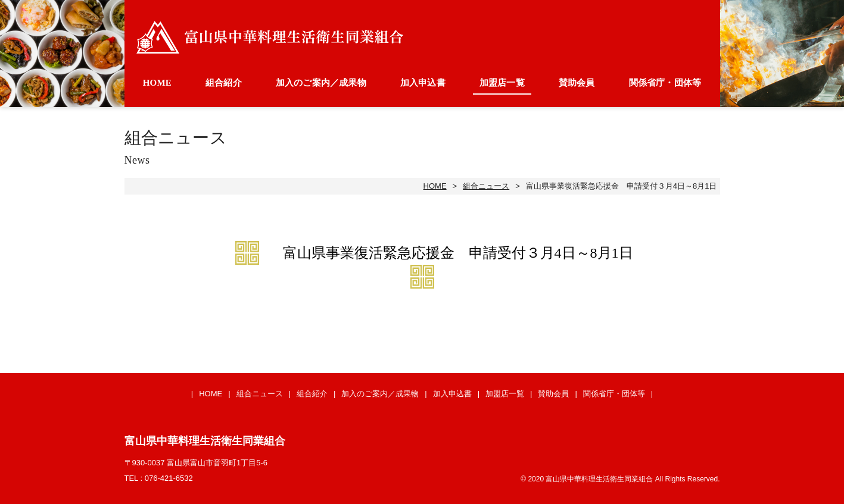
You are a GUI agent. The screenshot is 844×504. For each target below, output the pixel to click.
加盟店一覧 (502, 83)
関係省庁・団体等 (665, 83)
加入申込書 (423, 83)
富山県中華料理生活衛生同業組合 (270, 37)
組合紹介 (224, 83)
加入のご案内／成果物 (321, 83)
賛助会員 (577, 83)
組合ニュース (486, 186)
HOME (157, 83)
